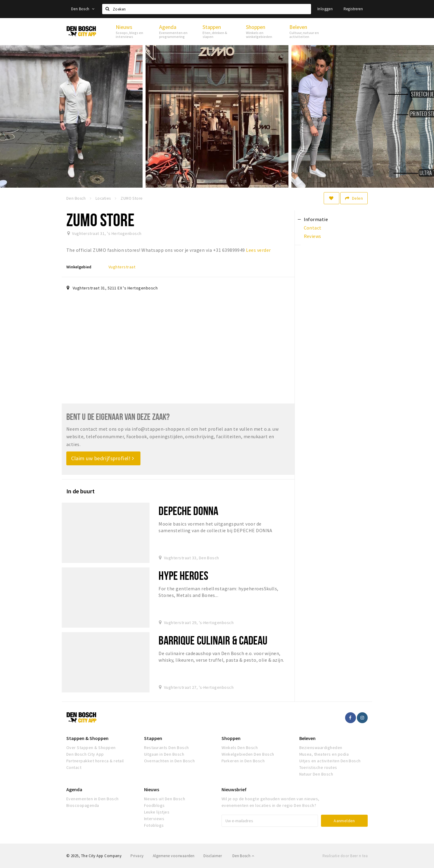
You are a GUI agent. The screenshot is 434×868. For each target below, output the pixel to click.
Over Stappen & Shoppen (91, 748)
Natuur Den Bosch (316, 774)
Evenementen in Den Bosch (93, 799)
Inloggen (325, 9)
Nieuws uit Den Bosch (165, 799)
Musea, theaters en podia (324, 754)
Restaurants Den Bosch (167, 748)
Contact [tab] (313, 228)
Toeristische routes (318, 767)
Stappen (153, 738)
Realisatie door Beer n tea (345, 856)
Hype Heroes (183, 575)
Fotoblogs (154, 825)
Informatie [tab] (316, 219)
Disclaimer (213, 856)
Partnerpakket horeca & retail (95, 761)
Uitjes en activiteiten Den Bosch (330, 761)
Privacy (137, 856)
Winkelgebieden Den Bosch (248, 754)
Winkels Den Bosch (240, 748)
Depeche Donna (188, 511)
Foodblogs (154, 805)
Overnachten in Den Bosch (170, 761)
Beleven (307, 738)
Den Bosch (83, 9)
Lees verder (258, 250)
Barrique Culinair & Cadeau (213, 640)
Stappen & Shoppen (87, 738)
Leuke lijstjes (157, 812)
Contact (74, 767)
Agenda (74, 789)
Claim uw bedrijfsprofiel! (103, 458)
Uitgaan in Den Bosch (164, 754)
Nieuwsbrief (234, 789)
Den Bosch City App (85, 754)
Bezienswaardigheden (321, 748)
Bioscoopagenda (83, 805)
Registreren (353, 9)
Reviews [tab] (313, 236)
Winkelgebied (79, 267)
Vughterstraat (122, 267)
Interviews (154, 819)
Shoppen (231, 738)
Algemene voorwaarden (174, 856)
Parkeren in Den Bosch (243, 761)
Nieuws (152, 789)
